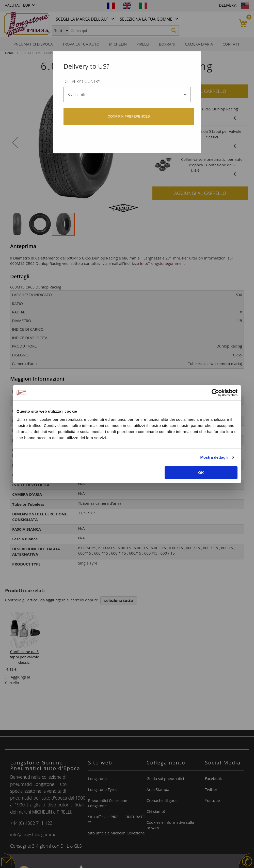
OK (201, 472)
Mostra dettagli (214, 457)
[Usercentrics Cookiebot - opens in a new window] (215, 393)
